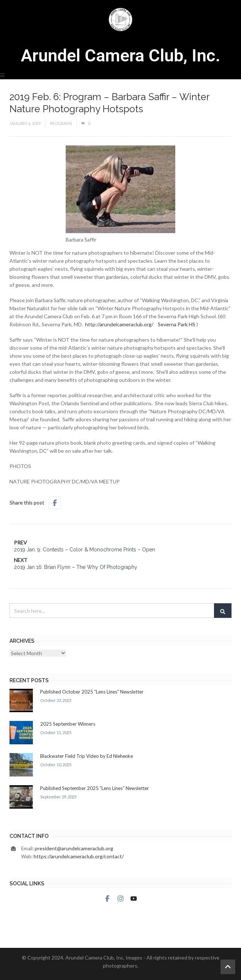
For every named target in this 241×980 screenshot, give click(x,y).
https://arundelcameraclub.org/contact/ (79, 856)
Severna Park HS (177, 324)
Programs (61, 123)
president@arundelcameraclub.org (74, 848)
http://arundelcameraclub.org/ (119, 324)
